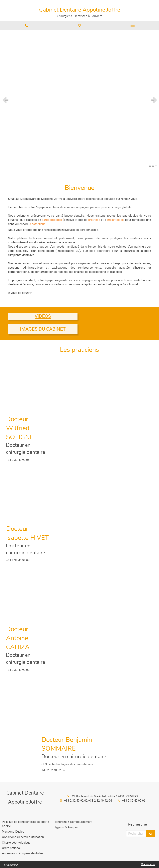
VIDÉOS (43, 316)
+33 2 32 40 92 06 (134, 801)
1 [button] (150, 166)
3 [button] (156, 166)
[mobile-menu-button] (132, 25)
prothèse (94, 220)
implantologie (116, 220)
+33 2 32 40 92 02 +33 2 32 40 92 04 (88, 801)
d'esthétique (37, 224)
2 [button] (153, 166)
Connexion (148, 864)
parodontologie (52, 220)
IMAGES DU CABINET (43, 329)
